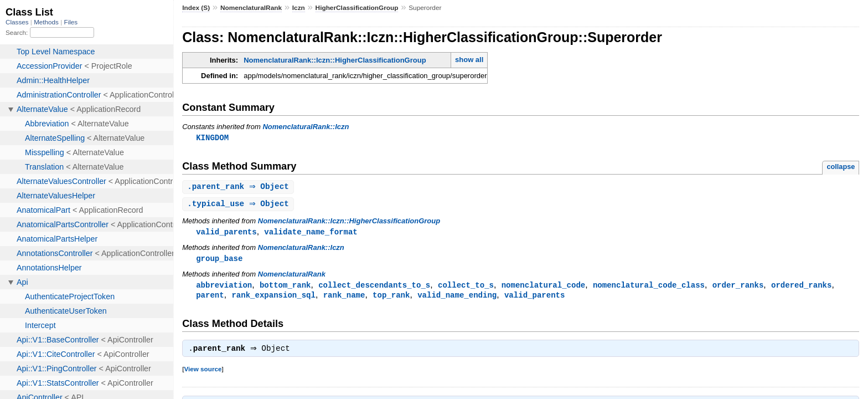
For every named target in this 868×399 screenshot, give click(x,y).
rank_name (344, 298)
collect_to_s (466, 288)
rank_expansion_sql (273, 298)
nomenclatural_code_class (649, 288)
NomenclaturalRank (251, 8)
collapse (841, 167)
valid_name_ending (457, 298)
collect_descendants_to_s (374, 288)
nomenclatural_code (544, 288)
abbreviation (224, 288)
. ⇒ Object (239, 188)
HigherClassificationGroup (357, 8)
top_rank (391, 298)
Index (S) (196, 8)
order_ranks (738, 288)
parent (210, 298)
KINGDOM (212, 138)
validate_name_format (311, 234)
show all (469, 60)
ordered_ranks (801, 288)
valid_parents (226, 234)
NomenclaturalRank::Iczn (306, 127)
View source (203, 374)
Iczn (299, 8)
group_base (219, 261)
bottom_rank (285, 288)
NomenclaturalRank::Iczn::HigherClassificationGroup (335, 60)
